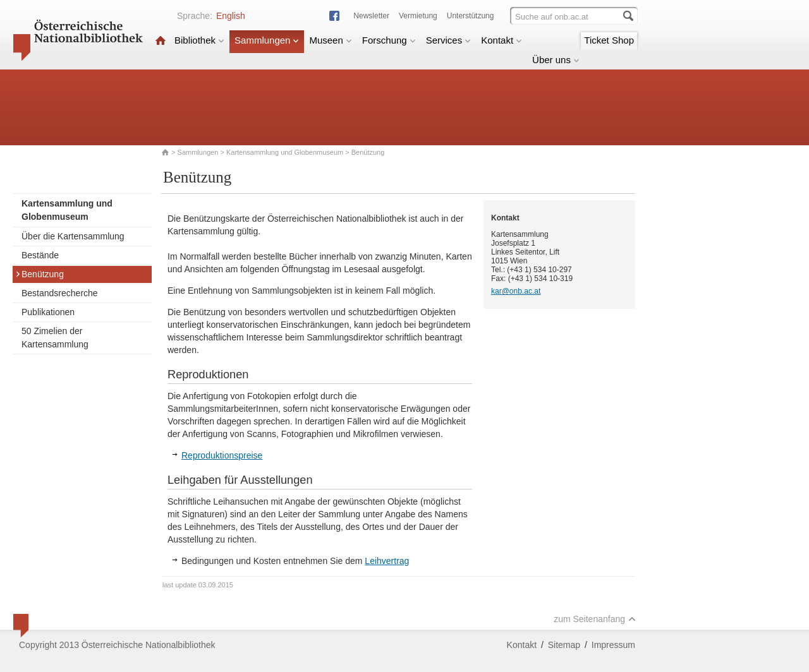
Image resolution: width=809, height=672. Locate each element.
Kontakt (502, 40)
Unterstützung (471, 16)
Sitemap (564, 645)
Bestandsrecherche (60, 293)
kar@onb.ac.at (516, 291)
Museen (330, 40)
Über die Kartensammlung (73, 236)
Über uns (556, 60)
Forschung (389, 40)
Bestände (40, 255)
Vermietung (418, 16)
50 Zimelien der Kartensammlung (55, 338)
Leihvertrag (387, 561)
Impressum (613, 645)
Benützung (40, 274)
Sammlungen (267, 40)
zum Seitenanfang (595, 619)
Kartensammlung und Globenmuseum (285, 152)
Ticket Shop (609, 40)
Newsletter (371, 16)
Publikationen (48, 312)
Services (449, 40)
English (231, 16)
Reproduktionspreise (222, 455)
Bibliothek (199, 40)
